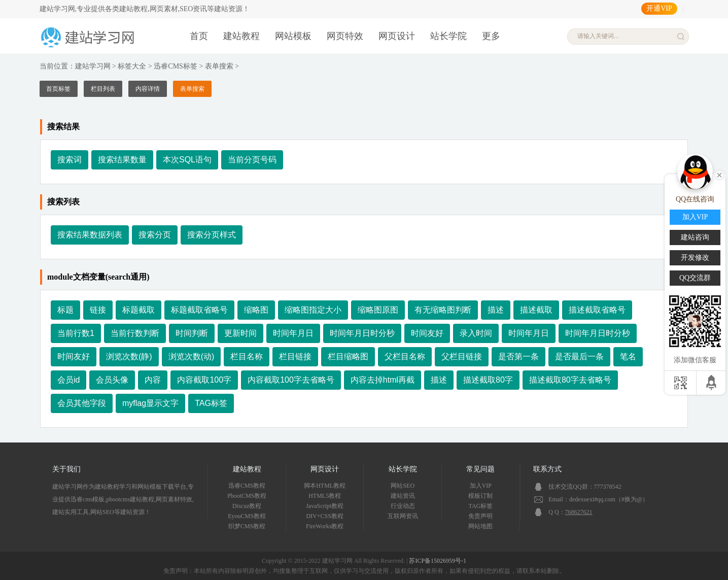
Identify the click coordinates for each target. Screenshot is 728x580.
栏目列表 (103, 89)
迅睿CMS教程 (247, 486)
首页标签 (58, 89)
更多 (491, 36)
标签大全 (132, 66)
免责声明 (480, 516)
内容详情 (148, 89)
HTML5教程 (325, 496)
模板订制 (480, 496)
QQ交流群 (695, 278)
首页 (199, 36)
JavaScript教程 (325, 506)
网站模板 (293, 36)
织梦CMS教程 (247, 526)
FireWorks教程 (325, 526)
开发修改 (695, 258)
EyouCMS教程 (247, 516)
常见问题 (480, 469)
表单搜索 (219, 66)
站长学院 (448, 36)
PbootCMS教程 (247, 496)
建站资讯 (403, 496)
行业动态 (403, 506)
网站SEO (403, 486)
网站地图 (480, 526)
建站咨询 (695, 237)
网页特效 (345, 36)
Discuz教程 (247, 506)
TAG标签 (481, 506)
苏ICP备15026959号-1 (438, 561)
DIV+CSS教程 (324, 516)
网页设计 (397, 36)
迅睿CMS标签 (176, 66)
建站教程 (241, 36)
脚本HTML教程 (325, 486)
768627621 (579, 512)
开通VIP (659, 8)
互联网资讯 (403, 516)
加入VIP (481, 486)
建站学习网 (93, 66)
